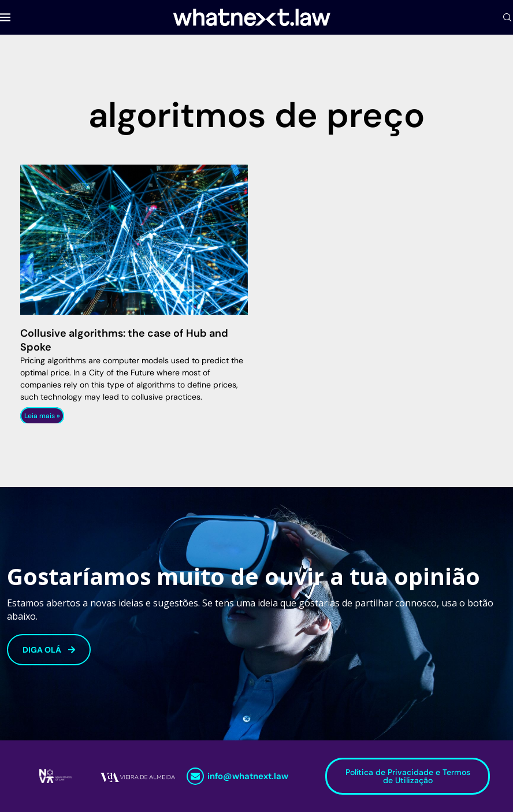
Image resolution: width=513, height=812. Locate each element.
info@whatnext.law (248, 776)
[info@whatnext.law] (195, 776)
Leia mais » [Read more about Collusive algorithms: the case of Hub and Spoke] (42, 416)
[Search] (507, 17)
